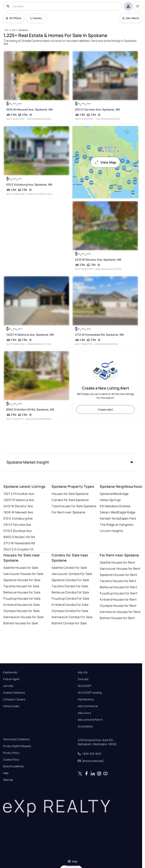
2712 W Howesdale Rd (19, 543)
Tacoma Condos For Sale (70, 586)
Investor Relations (14, 693)
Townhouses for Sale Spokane (74, 506)
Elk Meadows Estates (115, 506)
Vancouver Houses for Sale (23, 574)
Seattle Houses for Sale (21, 568)
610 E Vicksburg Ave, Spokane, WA (29, 185)
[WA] (14, 30)
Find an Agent (11, 679)
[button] (71, 462)
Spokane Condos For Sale (70, 580)
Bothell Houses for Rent (117, 618)
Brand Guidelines (13, 766)
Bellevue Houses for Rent (118, 587)
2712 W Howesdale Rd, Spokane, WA (99, 335)
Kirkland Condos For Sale (70, 605)
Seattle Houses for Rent (117, 562)
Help (6, 773)
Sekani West (109, 512)
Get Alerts (131, 18)
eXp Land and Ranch (90, 720)
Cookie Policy (11, 760)
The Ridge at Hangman (117, 525)
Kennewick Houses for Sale (23, 617)
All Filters (13, 18)
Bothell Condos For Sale (69, 623)
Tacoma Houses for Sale (21, 586)
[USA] (6, 30)
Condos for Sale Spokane (70, 500)
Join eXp (8, 686)
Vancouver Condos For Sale (72, 574)
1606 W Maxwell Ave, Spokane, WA (29, 109)
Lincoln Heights (111, 531)
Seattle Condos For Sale (69, 568)
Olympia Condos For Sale (70, 611)
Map (73, 861)
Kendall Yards (110, 518)
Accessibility (85, 726)
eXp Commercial (88, 706)
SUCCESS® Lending (90, 693)
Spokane (106, 494)
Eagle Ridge (127, 512)
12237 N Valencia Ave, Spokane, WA (30, 335)
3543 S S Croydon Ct (18, 549)
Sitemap (8, 780)
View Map (105, 162)
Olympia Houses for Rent (118, 606)
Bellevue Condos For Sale (70, 592)
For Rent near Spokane (68, 512)
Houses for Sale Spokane (70, 494)
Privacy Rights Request (17, 746)
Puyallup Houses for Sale (22, 598)
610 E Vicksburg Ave (18, 518)
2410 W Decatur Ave (18, 506)
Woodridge (121, 494)
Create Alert (105, 409)
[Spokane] (23, 30)
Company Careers (14, 699)
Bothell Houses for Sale (21, 623)
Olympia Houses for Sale (21, 611)
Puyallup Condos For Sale (70, 598)
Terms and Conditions (16, 739)
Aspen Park (128, 518)
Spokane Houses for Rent (118, 575)
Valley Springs (110, 500)
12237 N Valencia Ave (19, 500)
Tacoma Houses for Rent (118, 581)
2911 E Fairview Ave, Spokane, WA (97, 109)
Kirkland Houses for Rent (118, 599)
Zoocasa (83, 679)
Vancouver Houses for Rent (120, 569)
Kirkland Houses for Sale (22, 605)
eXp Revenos (86, 699)
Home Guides (11, 706)
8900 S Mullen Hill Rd (19, 537)
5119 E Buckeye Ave (18, 531)
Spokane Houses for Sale (22, 580)
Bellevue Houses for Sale (22, 592)
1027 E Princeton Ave (19, 494)
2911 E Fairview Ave (17, 525)
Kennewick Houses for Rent (120, 612)
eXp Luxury (84, 713)
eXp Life (83, 672)
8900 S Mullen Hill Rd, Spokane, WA (30, 409)
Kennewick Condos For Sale (72, 617)
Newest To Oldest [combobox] (38, 18)
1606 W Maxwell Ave (18, 512)
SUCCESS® (85, 686)
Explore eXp (10, 672)
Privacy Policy (11, 753)
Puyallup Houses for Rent (119, 593)
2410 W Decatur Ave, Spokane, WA (98, 260)
